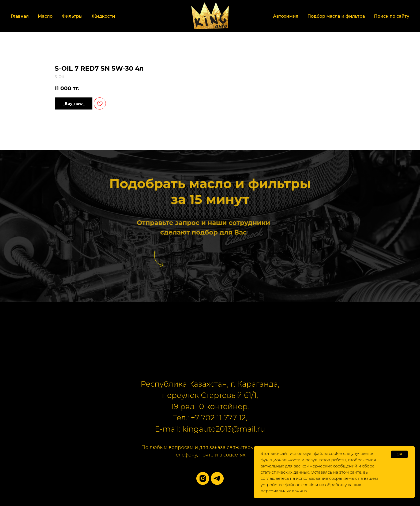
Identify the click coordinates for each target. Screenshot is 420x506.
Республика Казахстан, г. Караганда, (210, 384)
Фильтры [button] (72, 16)
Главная (20, 16)
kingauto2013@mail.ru (224, 429)
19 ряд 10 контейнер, (210, 406)
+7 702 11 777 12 (218, 418)
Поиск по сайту (392, 16)
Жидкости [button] (103, 16)
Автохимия (286, 16)
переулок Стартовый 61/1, (210, 395)
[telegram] (217, 478)
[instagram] (203, 478)
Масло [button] (45, 16)
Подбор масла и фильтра (336, 16)
